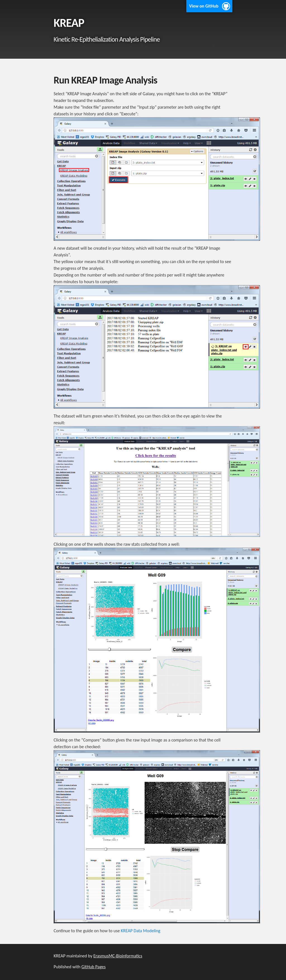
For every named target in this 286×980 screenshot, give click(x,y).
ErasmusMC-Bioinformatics (118, 956)
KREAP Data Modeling (141, 931)
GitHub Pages (94, 967)
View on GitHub (204, 6)
